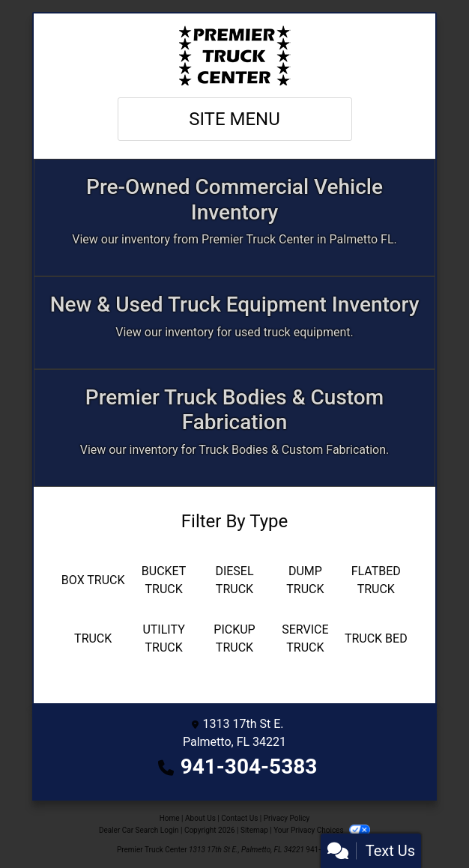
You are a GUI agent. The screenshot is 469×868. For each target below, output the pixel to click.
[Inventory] (234, 218)
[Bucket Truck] (163, 580)
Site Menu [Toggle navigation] (234, 119)
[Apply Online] (234, 323)
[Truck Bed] (376, 639)
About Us (200, 818)
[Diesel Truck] (234, 580)
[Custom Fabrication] (234, 428)
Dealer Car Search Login (139, 830)
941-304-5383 (249, 767)
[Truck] (93, 639)
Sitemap (254, 830)
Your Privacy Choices (322, 830)
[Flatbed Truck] (376, 580)
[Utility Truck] (163, 639)
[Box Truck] (93, 580)
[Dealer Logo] (234, 55)
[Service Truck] (305, 639)
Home (170, 818)
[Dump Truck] (305, 580)
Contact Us (239, 818)
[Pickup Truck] (234, 639)
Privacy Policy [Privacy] (287, 818)
